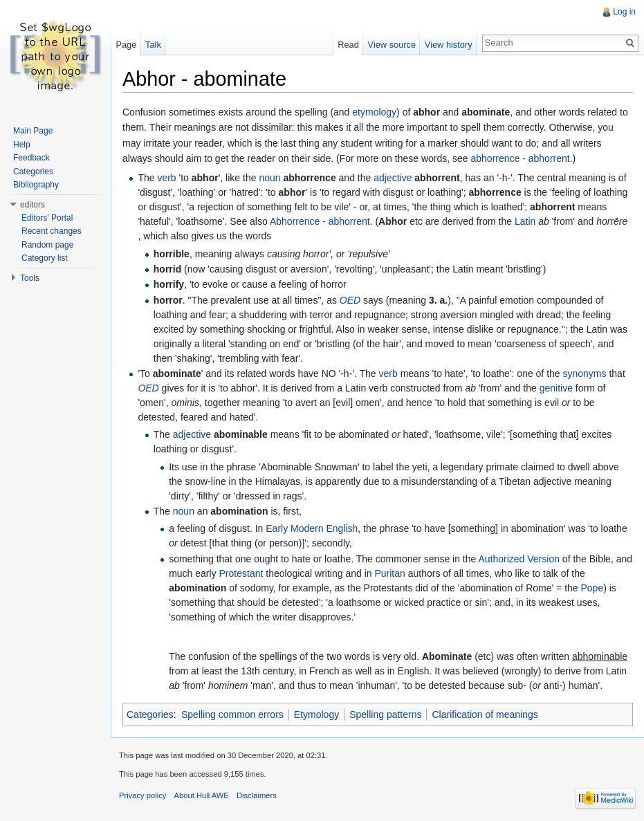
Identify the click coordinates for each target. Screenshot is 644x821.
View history (449, 45)
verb (166, 178)
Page (126, 45)
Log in (624, 12)
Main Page (33, 131)
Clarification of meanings (485, 714)
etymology (374, 112)
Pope (592, 588)
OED (350, 300)
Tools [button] (30, 278)
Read (348, 45)
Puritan (389, 573)
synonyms (585, 373)
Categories (150, 714)
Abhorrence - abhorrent (320, 221)
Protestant (241, 573)
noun (269, 178)
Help (22, 145)
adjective (393, 178)
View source (392, 45)
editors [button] (33, 205)
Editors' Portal (47, 218)
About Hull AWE (202, 795)
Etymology (316, 714)
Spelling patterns (385, 714)
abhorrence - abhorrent (520, 158)
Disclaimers (257, 795)
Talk (153, 45)
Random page (47, 245)
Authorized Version (519, 559)
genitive (556, 388)
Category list (45, 258)
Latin (525, 221)
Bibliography (36, 185)
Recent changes (52, 231)
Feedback (31, 158)
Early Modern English (312, 528)
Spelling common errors (232, 714)
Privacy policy (142, 795)
